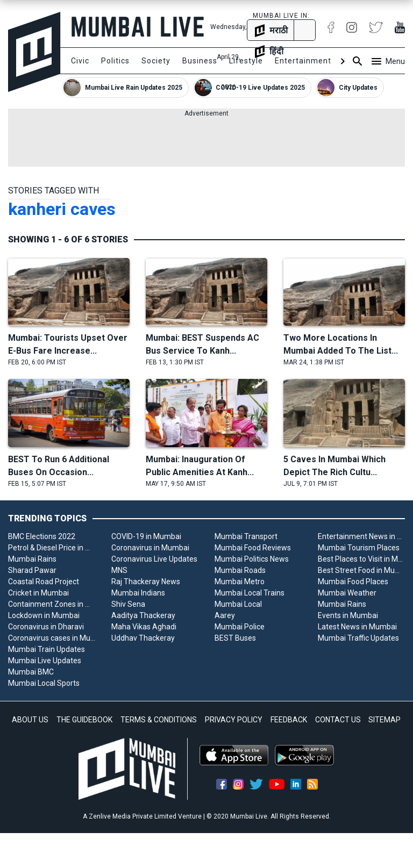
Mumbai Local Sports (44, 683)
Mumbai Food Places (353, 582)
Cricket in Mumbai (38, 593)
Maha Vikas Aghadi (144, 627)
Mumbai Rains (32, 559)
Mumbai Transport (246, 536)
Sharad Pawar (32, 570)
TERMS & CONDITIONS (159, 720)
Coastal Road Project (44, 582)
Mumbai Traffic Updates (358, 638)
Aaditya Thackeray (143, 615)
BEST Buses (235, 638)
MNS (119, 570)
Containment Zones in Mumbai (52, 604)
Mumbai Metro (240, 582)
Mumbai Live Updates (45, 661)
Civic (80, 61)
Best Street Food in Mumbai (361, 570)
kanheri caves (62, 209)
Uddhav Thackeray (143, 638)
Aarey (225, 615)
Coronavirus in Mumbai (150, 548)
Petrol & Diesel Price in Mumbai (52, 548)
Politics (115, 61)
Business (200, 61)
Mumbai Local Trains (250, 593)
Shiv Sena (128, 604)
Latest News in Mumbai (357, 627)
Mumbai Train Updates (47, 649)
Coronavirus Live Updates (154, 559)
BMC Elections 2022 (42, 536)
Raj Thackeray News (146, 582)
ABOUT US (30, 720)
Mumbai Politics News (252, 559)
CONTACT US (338, 720)
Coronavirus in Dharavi (46, 627)
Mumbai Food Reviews (253, 548)
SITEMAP (384, 720)
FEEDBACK (289, 720)
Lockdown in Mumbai (44, 615)
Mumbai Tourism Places (359, 548)
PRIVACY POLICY (234, 720)
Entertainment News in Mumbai (361, 536)
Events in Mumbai (348, 615)
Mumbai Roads (240, 570)
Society (156, 61)
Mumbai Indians (138, 593)
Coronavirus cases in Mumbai (52, 638)
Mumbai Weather (347, 593)
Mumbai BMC (31, 672)
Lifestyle (246, 61)
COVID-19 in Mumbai (146, 536)
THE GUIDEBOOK (84, 720)
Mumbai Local (238, 604)
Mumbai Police (240, 627)
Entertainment (303, 61)
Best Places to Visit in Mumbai (361, 559)
